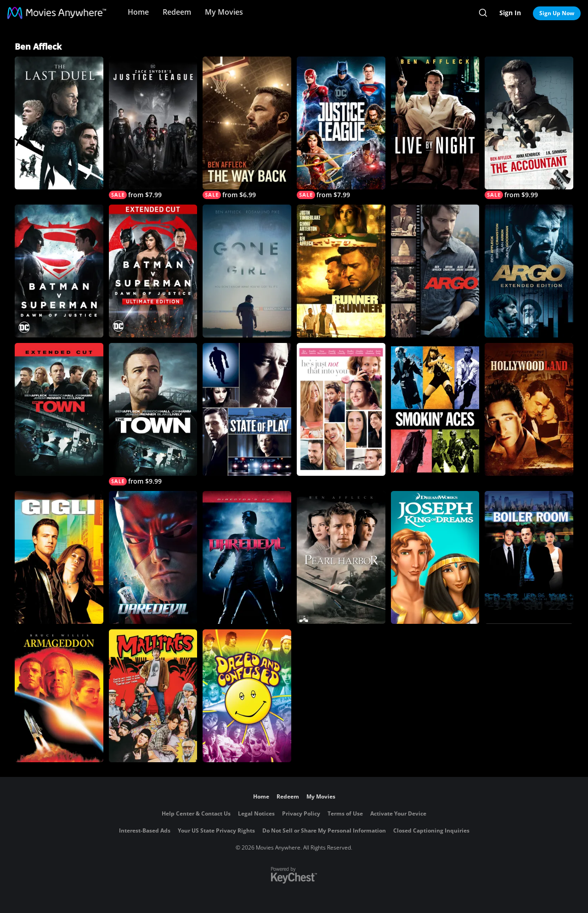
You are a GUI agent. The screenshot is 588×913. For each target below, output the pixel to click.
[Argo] (435, 271)
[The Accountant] (529, 128)
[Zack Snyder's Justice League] (153, 128)
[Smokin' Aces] (435, 409)
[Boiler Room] (529, 557)
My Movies (224, 12)
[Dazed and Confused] (247, 696)
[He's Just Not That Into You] (341, 409)
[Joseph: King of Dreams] (435, 557)
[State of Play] (247, 409)
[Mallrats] (153, 696)
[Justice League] (341, 128)
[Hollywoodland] (529, 409)
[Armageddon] (59, 696)
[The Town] (153, 414)
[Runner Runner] (341, 271)
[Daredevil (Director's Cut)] (247, 557)
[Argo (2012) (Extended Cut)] (529, 271)
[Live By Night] (435, 123)
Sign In (510, 13)
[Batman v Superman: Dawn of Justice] (59, 271)
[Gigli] (59, 557)
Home (138, 12)
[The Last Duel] (59, 123)
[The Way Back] (247, 128)
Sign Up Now (557, 13)
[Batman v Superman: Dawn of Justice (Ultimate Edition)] (153, 271)
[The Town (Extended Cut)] (59, 409)
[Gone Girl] (247, 271)
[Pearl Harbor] (341, 557)
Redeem (177, 12)
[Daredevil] (153, 557)
